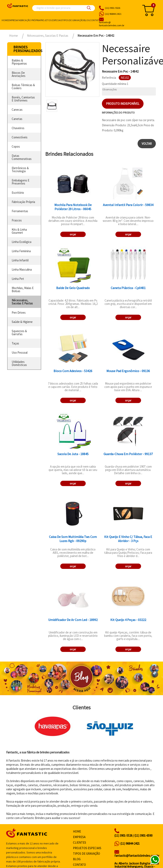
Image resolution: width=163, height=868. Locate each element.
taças (15, 343)
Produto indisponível (123, 104)
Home (5, 20)
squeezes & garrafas (19, 333)
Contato (95, 20)
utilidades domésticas (19, 363)
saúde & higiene (22, 322)
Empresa (13, 20)
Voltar (147, 144)
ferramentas (20, 211)
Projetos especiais (51, 20)
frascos (17, 220)
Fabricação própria (29, 20)
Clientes (80, 842)
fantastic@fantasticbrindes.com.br (137, 856)
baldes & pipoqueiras (19, 62)
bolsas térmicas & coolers (23, 87)
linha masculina (22, 269)
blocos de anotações (19, 74)
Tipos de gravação (73, 20)
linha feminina (21, 251)
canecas (17, 110)
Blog (87, 20)
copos (16, 146)
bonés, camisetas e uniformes (23, 99)
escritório (18, 193)
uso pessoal (20, 353)
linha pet (18, 279)
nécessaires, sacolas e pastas (22, 302)
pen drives (19, 313)
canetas (17, 119)
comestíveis (20, 137)
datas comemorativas (22, 157)
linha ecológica (22, 242)
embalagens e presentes (21, 182)
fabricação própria (23, 202)
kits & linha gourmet (19, 231)
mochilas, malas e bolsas (23, 289)
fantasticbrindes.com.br (118, 24)
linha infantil (20, 260)
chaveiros (18, 128)
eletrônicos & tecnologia (20, 170)
